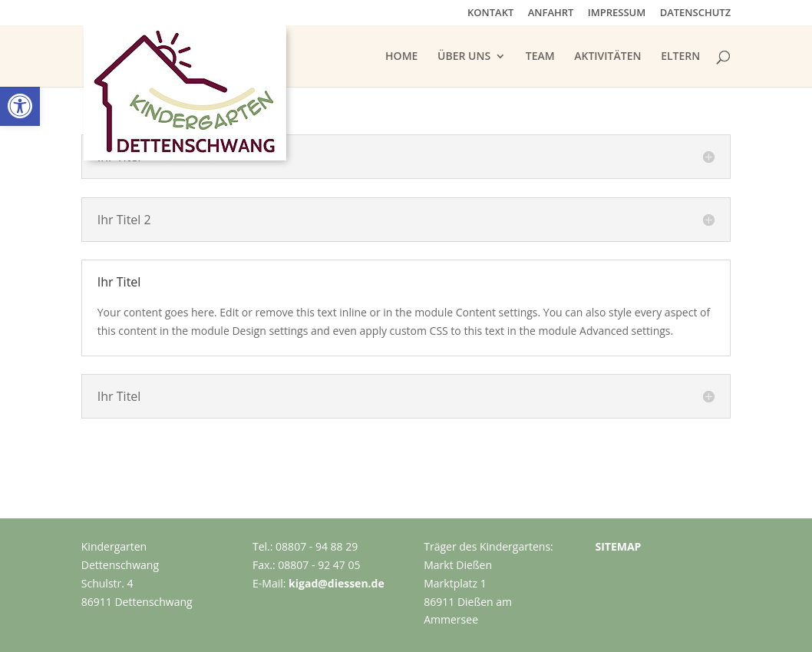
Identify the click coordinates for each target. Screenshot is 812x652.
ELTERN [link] (680, 57)
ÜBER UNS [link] (464, 57)
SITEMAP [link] (618, 546)
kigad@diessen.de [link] (337, 583)
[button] (406, 157)
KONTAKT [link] (490, 13)
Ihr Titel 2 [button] (124, 220)
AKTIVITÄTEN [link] (607, 57)
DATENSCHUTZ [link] (696, 13)
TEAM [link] (540, 57)
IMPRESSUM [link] (617, 13)
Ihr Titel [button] (119, 282)
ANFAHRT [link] (551, 13)
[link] (20, 106)
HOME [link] (401, 57)
